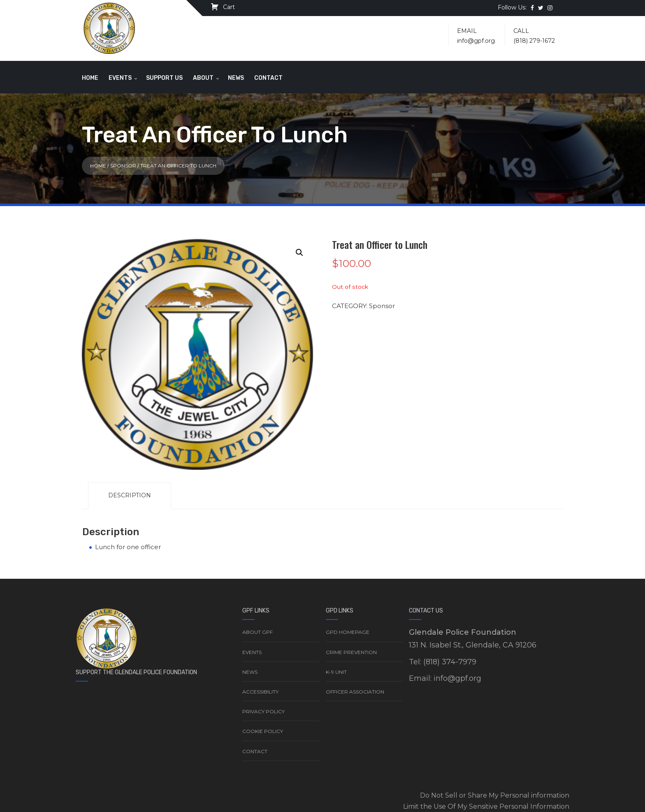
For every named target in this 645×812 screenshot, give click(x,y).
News (236, 78)
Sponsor (123, 166)
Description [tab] (130, 495)
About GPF (258, 632)
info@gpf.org (476, 41)
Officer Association (355, 692)
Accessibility (260, 692)
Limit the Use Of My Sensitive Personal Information (486, 806)
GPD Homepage (348, 632)
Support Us (164, 78)
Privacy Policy (263, 711)
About (203, 78)
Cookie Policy (263, 731)
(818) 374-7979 (450, 662)
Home (90, 78)
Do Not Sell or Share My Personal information (495, 795)
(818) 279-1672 (534, 41)
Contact (268, 78)
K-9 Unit (336, 672)
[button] (299, 253)
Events (120, 78)
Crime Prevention (351, 652)
